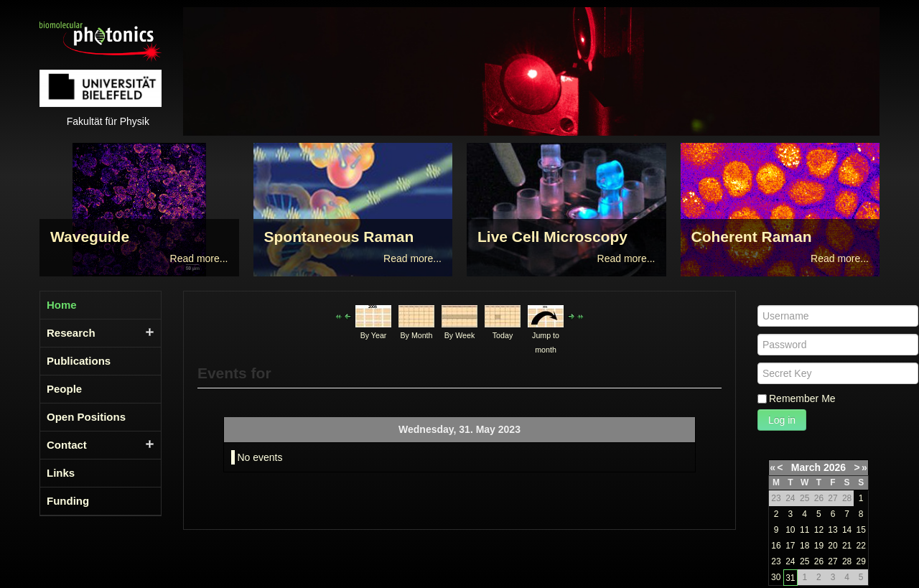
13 (832, 530)
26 (819, 561)
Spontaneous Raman (339, 237)
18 (804, 546)
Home (62, 305)
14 (847, 530)
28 (847, 561)
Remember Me (802, 398)
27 (832, 561)
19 (819, 546)
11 (804, 530)
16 (776, 546)
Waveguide (90, 237)
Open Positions (86, 417)
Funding (68, 501)
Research (71, 333)
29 (860, 561)
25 (804, 561)
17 (790, 546)
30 (776, 577)
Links (61, 473)
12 (819, 530)
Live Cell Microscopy (552, 237)
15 (860, 530)
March (806, 467)
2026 (835, 467)
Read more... (199, 258)
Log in (782, 420)
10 (790, 530)
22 (860, 546)
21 (847, 546)
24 (790, 561)
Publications (79, 361)
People (64, 389)
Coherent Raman (752, 237)
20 (832, 546)
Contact (67, 445)
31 (790, 578)
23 (776, 561)
